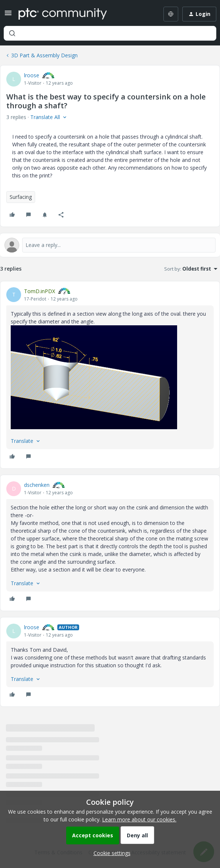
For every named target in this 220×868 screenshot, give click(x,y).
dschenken (37, 485)
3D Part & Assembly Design (44, 55)
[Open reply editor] (110, 245)
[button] (8, 15)
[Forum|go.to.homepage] (63, 14)
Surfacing (21, 197)
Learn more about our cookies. (139, 819)
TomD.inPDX (40, 291)
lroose (32, 75)
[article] (110, 375)
